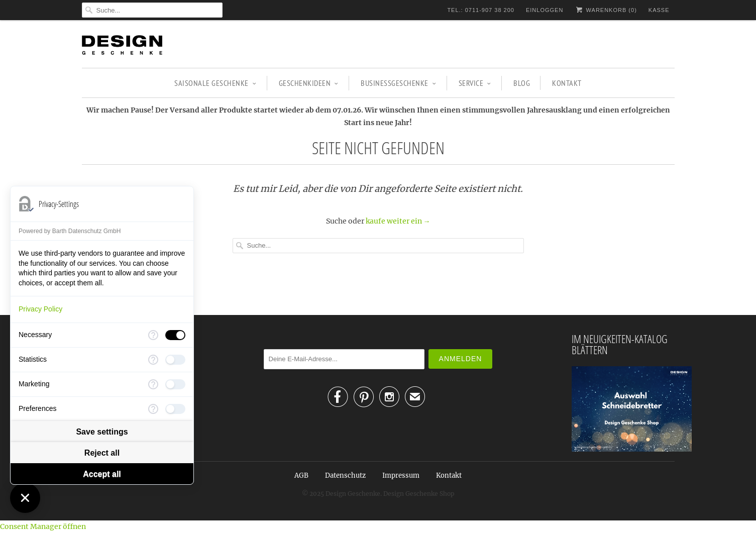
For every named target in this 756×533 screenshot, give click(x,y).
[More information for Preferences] (153, 409)
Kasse (659, 10)
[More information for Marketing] (153, 384)
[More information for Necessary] (153, 335)
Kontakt (567, 83)
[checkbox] (175, 335)
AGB (301, 475)
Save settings (102, 432)
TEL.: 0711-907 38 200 (481, 10)
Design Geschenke (353, 494)
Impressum (401, 475)
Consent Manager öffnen (43, 526)
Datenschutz (345, 475)
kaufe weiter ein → (398, 221)
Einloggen (545, 10)
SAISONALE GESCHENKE (215, 83)
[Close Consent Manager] (25, 498)
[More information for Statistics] (153, 360)
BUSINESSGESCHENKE (398, 83)
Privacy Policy (40, 309)
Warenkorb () (606, 10)
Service (475, 83)
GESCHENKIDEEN (309, 83)
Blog (522, 83)
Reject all (102, 453)
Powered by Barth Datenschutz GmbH (70, 231)
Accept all (102, 474)
